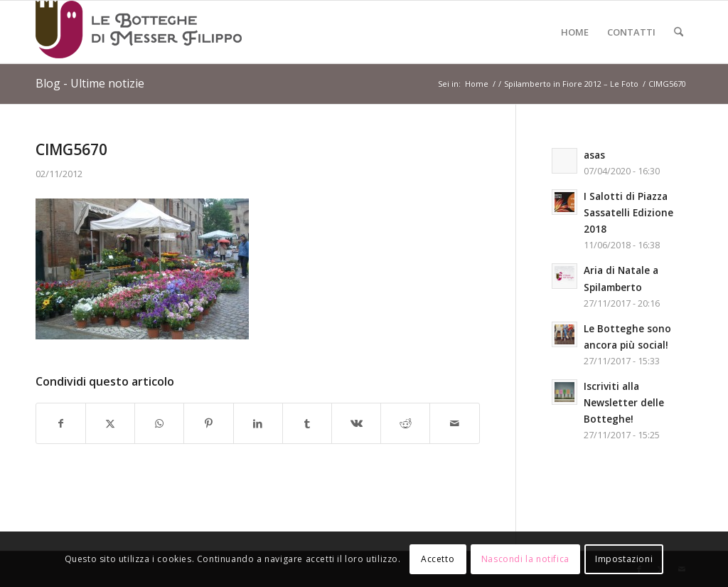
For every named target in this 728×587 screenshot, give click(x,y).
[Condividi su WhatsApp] (159, 423)
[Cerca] (679, 32)
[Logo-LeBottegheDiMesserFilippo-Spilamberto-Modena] (139, 32)
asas (594, 155)
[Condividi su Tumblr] (307, 423)
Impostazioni (624, 559)
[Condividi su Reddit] (405, 423)
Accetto (438, 559)
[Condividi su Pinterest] (208, 423)
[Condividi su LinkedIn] (258, 423)
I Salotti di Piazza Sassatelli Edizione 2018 (628, 212)
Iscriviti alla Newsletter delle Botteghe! (624, 402)
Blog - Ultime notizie (90, 83)
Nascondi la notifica (525, 559)
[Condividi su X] (110, 423)
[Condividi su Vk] (356, 423)
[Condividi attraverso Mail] (454, 423)
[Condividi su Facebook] (61, 423)
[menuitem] (575, 32)
